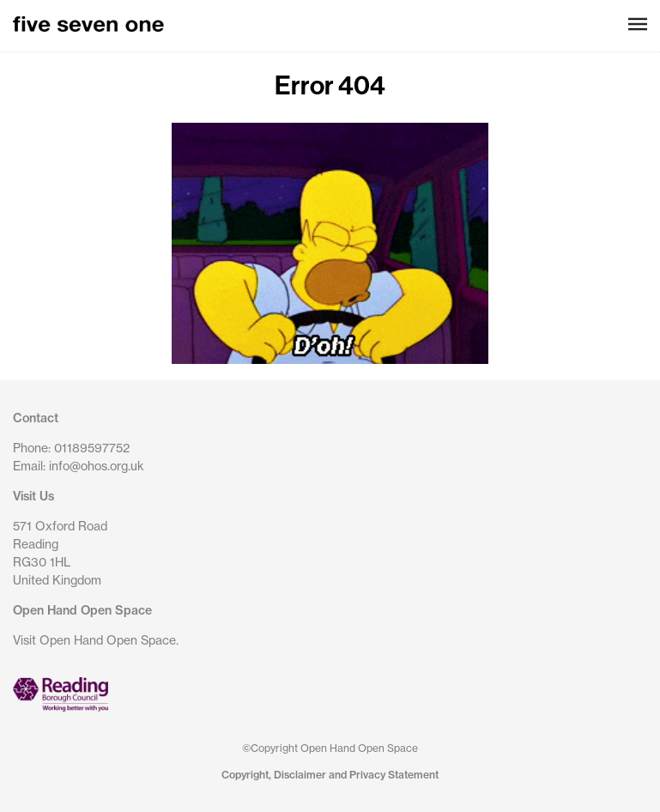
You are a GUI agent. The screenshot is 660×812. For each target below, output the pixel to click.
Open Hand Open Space (82, 610)
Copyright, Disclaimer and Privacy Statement (330, 775)
